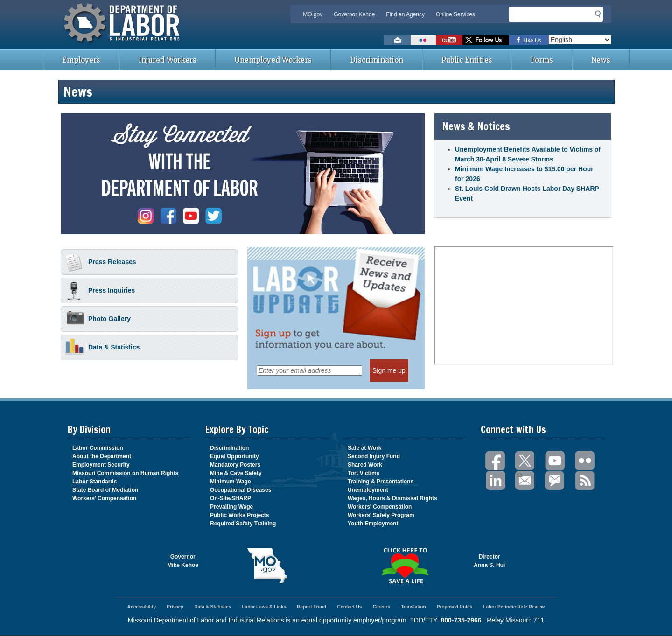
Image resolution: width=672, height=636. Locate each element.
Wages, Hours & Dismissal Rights (392, 498)
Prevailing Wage (231, 507)
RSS (585, 481)
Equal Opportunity (234, 456)
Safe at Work (364, 448)
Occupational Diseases (241, 490)
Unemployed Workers (273, 60)
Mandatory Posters (235, 465)
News (601, 60)
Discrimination (377, 60)
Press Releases (101, 263)
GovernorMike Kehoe (183, 561)
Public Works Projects (240, 515)
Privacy (175, 607)
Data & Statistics (102, 348)
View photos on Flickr (423, 40)
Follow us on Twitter (486, 40)
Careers (381, 607)
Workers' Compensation (104, 498)
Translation (413, 607)
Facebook (496, 461)
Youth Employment (373, 524)
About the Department (102, 456)
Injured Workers (168, 60)
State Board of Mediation (105, 490)
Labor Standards (94, 482)
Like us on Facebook (529, 40)
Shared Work (365, 465)
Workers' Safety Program (381, 515)
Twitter (525, 461)
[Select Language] (580, 40)
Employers (81, 60)
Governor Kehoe (354, 14)
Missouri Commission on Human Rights (125, 473)
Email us (397, 40)
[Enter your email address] (309, 370)
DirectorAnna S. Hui (489, 561)
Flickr (585, 461)
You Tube (555, 461)
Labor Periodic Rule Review (514, 607)
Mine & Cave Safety (236, 473)
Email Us (519, 474)
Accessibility (142, 607)
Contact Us (349, 607)
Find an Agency (405, 14)
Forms (542, 60)
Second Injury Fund (374, 456)
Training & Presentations (381, 482)
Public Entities (467, 60)
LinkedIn (496, 481)
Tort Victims (364, 473)
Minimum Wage (231, 482)
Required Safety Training (243, 524)
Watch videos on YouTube (449, 40)
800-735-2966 (461, 620)
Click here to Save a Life (405, 566)
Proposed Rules (455, 607)
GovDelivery (555, 481)
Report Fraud (311, 607)
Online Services (455, 14)
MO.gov (313, 14)
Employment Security (101, 465)
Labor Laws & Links (264, 607)
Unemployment (368, 490)
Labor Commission (98, 448)
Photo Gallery (98, 320)
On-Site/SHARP (231, 498)
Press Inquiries (100, 291)
